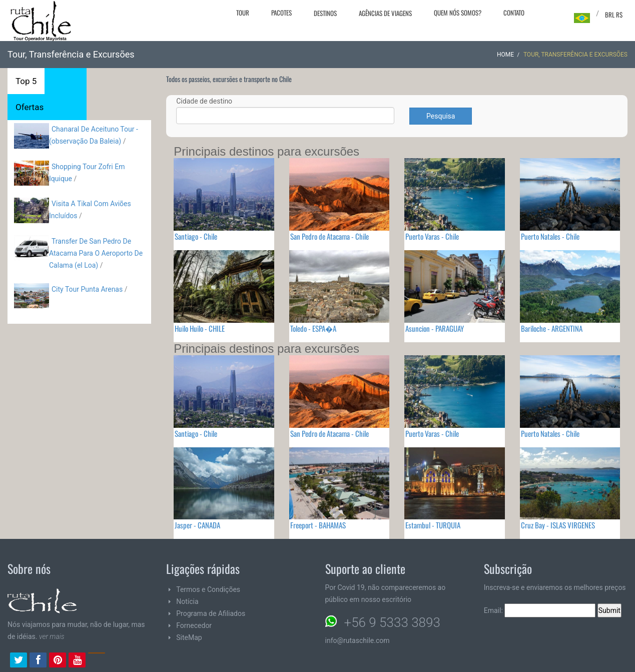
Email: (540, 610)
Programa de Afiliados (211, 613)
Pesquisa (441, 116)
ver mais (52, 636)
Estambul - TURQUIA (433, 525)
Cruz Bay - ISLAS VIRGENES (558, 525)
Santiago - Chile (196, 236)
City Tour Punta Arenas (87, 289)
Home (505, 55)
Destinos (325, 13)
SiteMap (189, 637)
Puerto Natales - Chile (550, 236)
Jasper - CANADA (197, 525)
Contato (514, 13)
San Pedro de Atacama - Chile (330, 236)
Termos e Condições (208, 589)
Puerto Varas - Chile (432, 236)
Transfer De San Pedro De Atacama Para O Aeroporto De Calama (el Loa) (96, 253)
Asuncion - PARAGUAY (435, 328)
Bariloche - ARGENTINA (552, 328)
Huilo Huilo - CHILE (200, 328)
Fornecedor (194, 625)
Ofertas (30, 107)
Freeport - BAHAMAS (318, 525)
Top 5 (26, 81)
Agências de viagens (385, 13)
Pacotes (281, 13)
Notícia (187, 601)
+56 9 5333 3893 (392, 622)
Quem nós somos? (458, 13)
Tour (243, 13)
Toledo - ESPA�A (313, 328)
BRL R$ (614, 15)
